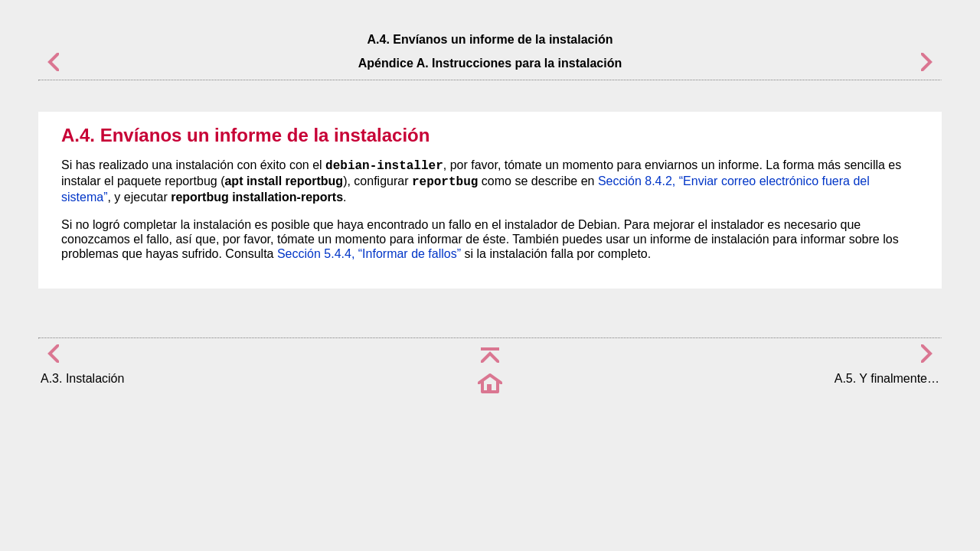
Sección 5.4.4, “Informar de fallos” (369, 254)
